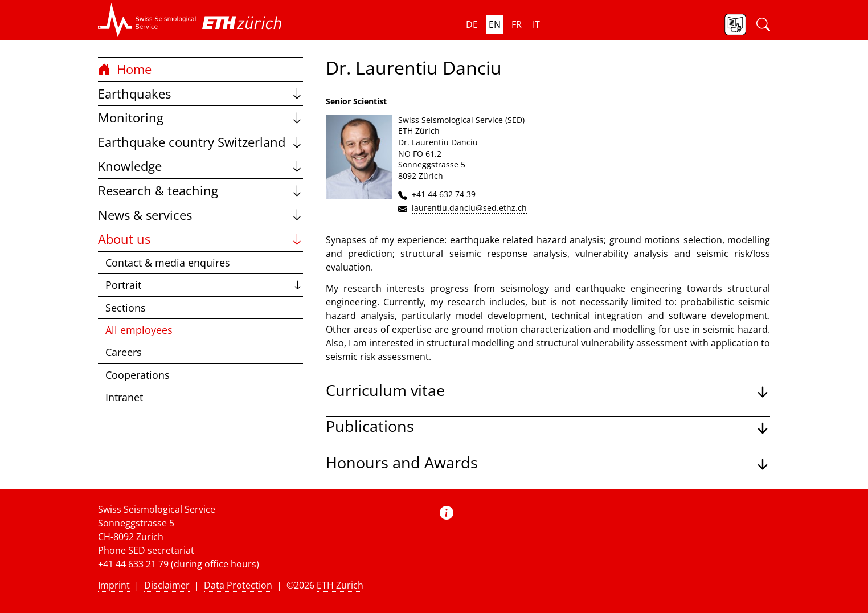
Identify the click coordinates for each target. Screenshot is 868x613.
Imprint (114, 585)
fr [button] (517, 24)
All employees (139, 330)
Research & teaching (200, 191)
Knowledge (200, 166)
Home (125, 69)
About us (200, 239)
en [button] (495, 24)
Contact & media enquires (168, 263)
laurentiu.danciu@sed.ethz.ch (469, 208)
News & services (200, 215)
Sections (126, 308)
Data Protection (238, 585)
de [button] (472, 24)
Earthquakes (200, 94)
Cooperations (138, 375)
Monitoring (200, 118)
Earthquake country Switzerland (200, 142)
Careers (124, 352)
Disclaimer (167, 585)
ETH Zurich (340, 585)
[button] (147, 20)
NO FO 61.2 (420, 154)
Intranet (124, 397)
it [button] (536, 24)
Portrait (204, 285)
